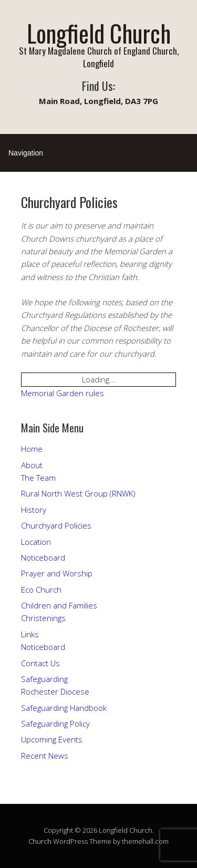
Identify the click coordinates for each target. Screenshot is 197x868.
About (32, 465)
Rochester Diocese (55, 691)
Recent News (45, 756)
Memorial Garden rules (63, 393)
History (34, 510)
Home (32, 449)
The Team (38, 478)
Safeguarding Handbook (64, 708)
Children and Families (59, 605)
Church (40, 841)
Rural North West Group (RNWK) (78, 493)
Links (30, 634)
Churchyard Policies (56, 525)
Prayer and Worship (57, 573)
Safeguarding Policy (55, 724)
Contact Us (40, 663)
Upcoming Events (52, 739)
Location (36, 542)
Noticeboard (43, 557)
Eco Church (41, 590)
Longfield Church (99, 33)
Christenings (43, 618)
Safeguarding (44, 679)
